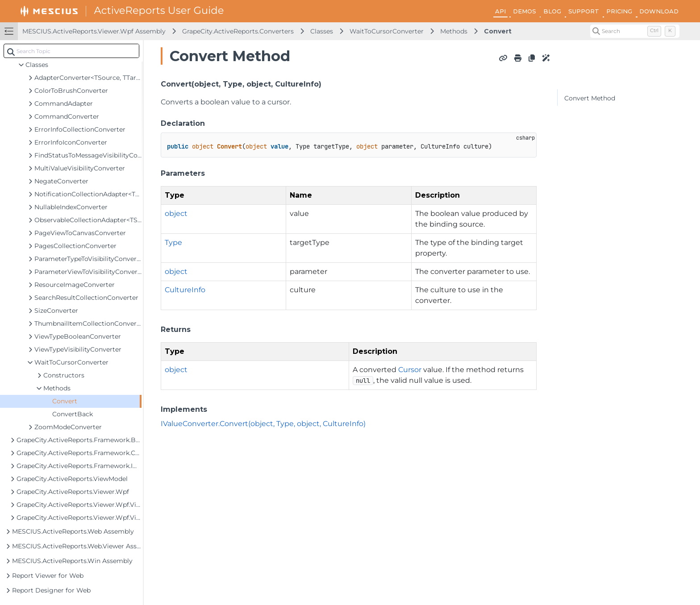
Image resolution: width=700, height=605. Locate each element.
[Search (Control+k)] (635, 31)
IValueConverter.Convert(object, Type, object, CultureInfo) (263, 424)
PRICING (619, 11)
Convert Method (590, 98)
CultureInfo (185, 290)
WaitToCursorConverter (387, 31)
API (500, 11)
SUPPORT (584, 11)
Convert (498, 31)
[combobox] (71, 51)
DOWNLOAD (659, 11)
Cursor (410, 370)
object (176, 213)
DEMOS (525, 11)
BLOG (552, 11)
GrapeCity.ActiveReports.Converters (238, 31)
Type (173, 242)
